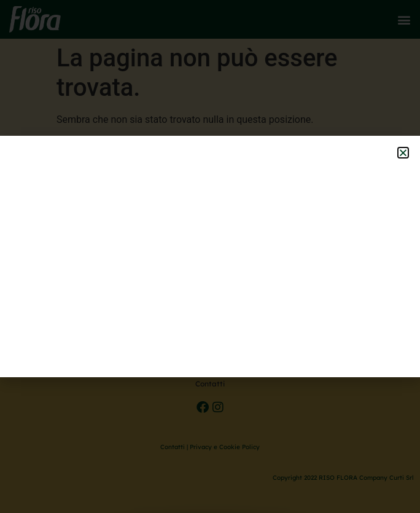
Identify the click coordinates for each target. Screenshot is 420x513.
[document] (210, 256)
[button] (403, 153)
